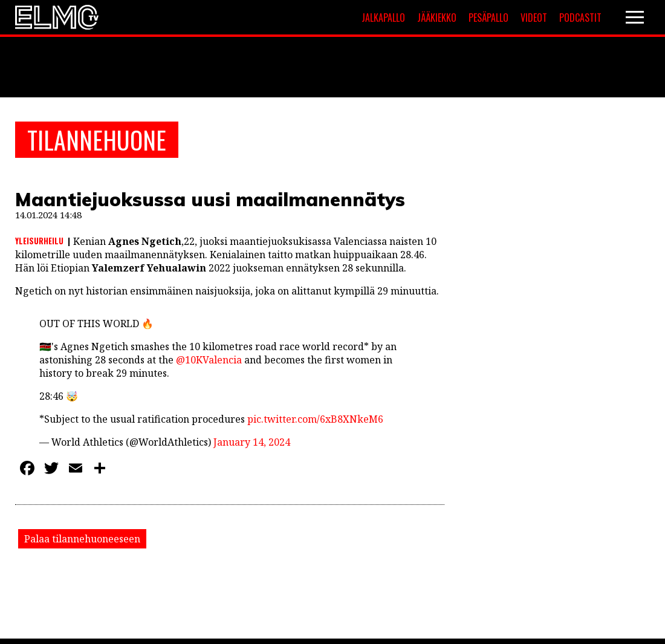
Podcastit (580, 18)
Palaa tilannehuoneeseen (82, 539)
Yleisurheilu (39, 241)
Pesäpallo (488, 18)
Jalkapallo (383, 18)
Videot (534, 18)
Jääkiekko (437, 18)
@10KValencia (209, 360)
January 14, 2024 (252, 442)
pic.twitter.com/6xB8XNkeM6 (315, 419)
